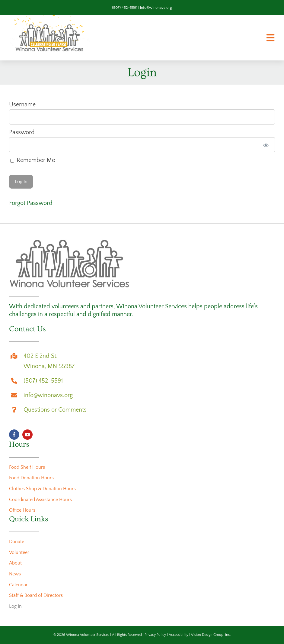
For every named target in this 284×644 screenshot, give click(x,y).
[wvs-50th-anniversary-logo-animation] (49, 18)
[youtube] (27, 435)
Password (22, 132)
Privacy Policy (155, 635)
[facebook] (14, 435)
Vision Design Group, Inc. (211, 635)
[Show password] (266, 145)
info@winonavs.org (156, 8)
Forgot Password (31, 203)
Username (22, 105)
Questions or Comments (55, 410)
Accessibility (179, 635)
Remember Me (33, 160)
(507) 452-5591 (125, 8)
